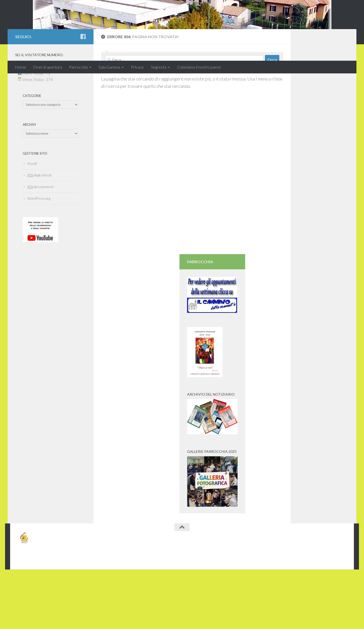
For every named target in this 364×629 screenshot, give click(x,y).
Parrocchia (78, 67)
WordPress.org (39, 243)
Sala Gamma (109, 67)
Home (20, 67)
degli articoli (39, 219)
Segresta (159, 67)
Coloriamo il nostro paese (199, 67)
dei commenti (40, 231)
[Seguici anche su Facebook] (83, 81)
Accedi (32, 208)
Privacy (137, 67)
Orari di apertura (48, 67)
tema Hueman (73, 603)
